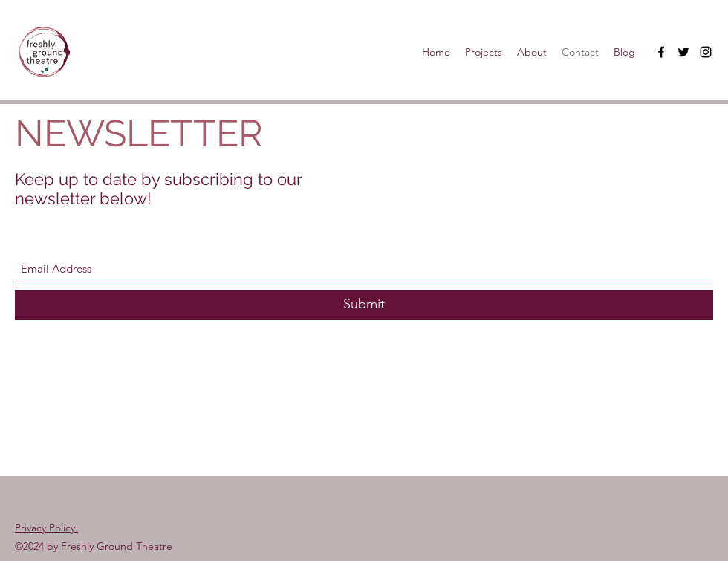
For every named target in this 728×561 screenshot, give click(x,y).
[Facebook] (661, 52)
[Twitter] (683, 52)
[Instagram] (706, 52)
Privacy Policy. (46, 528)
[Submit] (364, 305)
